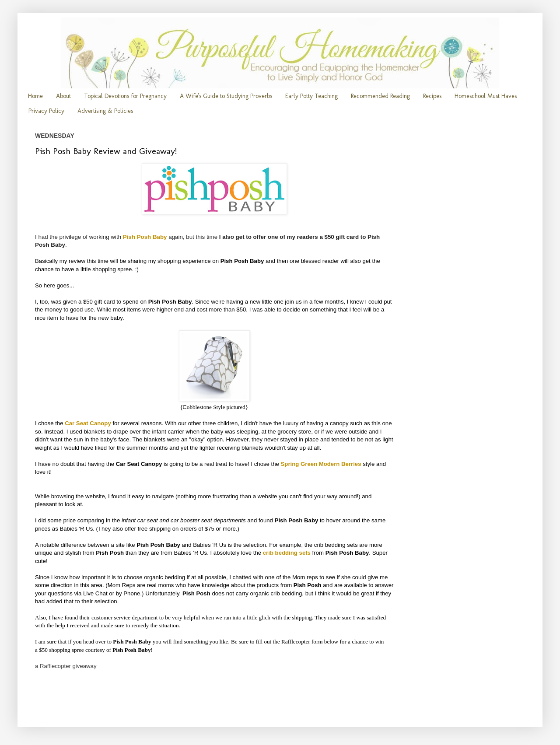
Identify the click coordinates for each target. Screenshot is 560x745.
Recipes (432, 96)
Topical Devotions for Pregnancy (125, 96)
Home (35, 96)
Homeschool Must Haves (486, 96)
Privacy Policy (46, 111)
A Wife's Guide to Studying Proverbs (226, 96)
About (63, 96)
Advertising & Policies (105, 111)
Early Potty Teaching (311, 96)
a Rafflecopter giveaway (66, 666)
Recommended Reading (380, 96)
